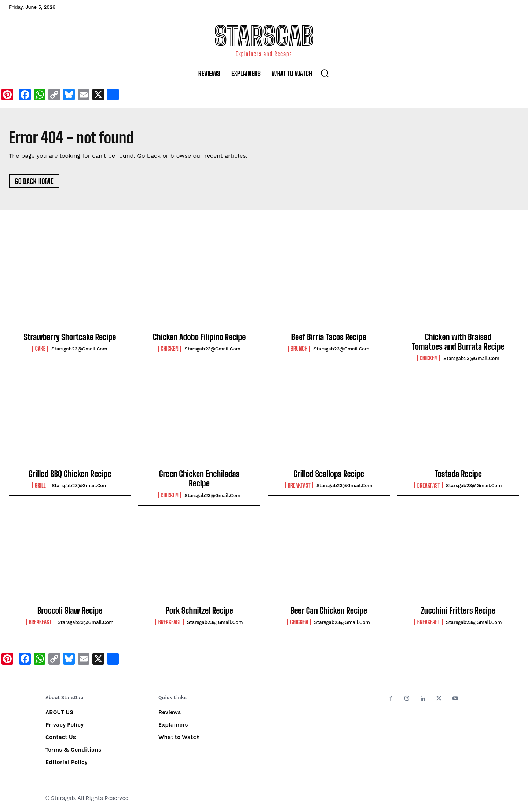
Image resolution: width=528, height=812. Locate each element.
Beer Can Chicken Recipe (329, 611)
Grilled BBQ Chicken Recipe (70, 474)
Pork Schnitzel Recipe (199, 611)
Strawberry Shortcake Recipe (70, 337)
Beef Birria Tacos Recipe (329, 337)
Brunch (299, 349)
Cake (40, 349)
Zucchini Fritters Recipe (458, 611)
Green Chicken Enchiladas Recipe (199, 479)
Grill (40, 486)
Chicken (170, 349)
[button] (324, 73)
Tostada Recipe (458, 474)
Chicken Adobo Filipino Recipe (199, 337)
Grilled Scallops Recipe (329, 474)
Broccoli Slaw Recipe (70, 611)
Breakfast (299, 486)
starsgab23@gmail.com (79, 349)
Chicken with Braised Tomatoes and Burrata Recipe (458, 342)
